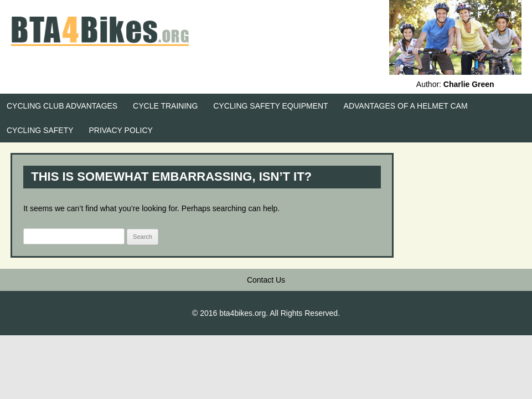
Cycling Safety (40, 130)
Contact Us (266, 280)
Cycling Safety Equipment (270, 106)
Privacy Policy (120, 130)
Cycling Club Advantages (62, 106)
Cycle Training (165, 106)
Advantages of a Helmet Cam (406, 106)
